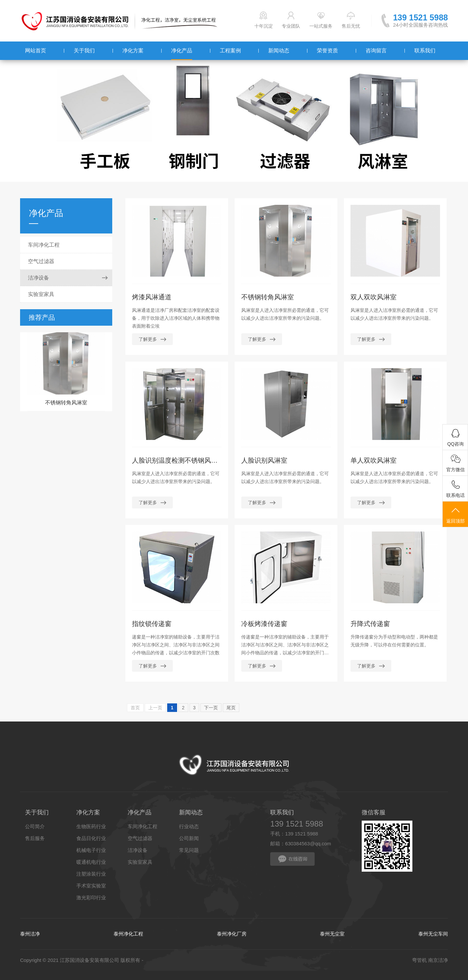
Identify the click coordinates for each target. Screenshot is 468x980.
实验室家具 (41, 294)
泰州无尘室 (332, 934)
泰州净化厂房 (232, 934)
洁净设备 (39, 278)
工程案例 (230, 51)
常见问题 (189, 850)
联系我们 (425, 51)
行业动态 (189, 826)
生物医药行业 (91, 826)
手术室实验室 (91, 886)
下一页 (211, 708)
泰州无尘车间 (433, 934)
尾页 (231, 708)
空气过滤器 (41, 261)
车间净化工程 (44, 245)
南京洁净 (438, 960)
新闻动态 (279, 51)
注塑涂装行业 (91, 874)
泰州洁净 (30, 934)
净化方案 (133, 51)
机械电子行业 (91, 850)
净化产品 (182, 51)
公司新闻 (189, 838)
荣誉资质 (327, 51)
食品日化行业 (91, 838)
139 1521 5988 (420, 17)
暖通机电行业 (91, 862)
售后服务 (35, 838)
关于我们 (84, 51)
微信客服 (374, 812)
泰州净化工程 (128, 934)
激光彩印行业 (91, 898)
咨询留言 (376, 51)
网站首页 (36, 51)
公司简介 (35, 826)
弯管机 (419, 960)
